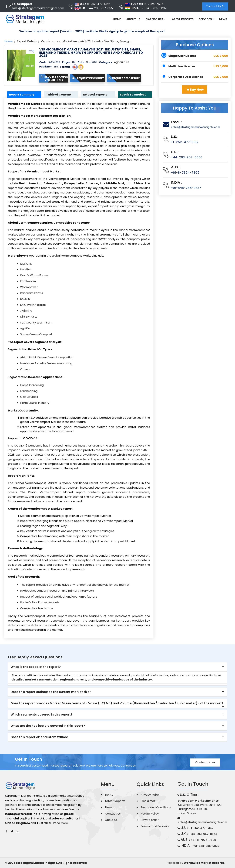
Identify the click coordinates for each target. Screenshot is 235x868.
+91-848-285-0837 (153, 8)
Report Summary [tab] (23, 95)
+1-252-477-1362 (98, 4)
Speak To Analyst (134, 95)
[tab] (117, 667)
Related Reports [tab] (96, 95)
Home (117, 19)
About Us (133, 19)
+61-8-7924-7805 (151, 4)
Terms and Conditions (156, 807)
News (223, 19)
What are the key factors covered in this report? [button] (48, 726)
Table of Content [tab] (60, 95)
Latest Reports (182, 19)
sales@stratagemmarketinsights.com (38, 8)
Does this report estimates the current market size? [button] (51, 692)
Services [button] (205, 19)
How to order (150, 820)
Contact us (205, 763)
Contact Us (215, 6)
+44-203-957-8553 (101, 8)
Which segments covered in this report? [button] (42, 715)
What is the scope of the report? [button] (36, 667)
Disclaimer (148, 801)
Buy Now (195, 89)
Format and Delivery (155, 826)
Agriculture (122, 62)
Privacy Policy (150, 795)
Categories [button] (154, 19)
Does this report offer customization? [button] (40, 737)
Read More (60, 823)
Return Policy (150, 814)
